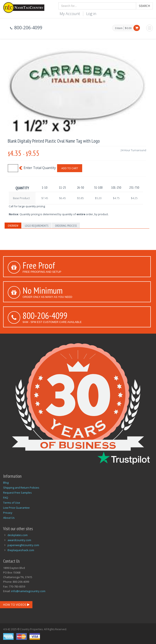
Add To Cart (70, 168)
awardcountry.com (19, 540)
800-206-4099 (45, 315)
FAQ (6, 498)
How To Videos (16, 605)
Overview (13, 226)
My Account (70, 14)
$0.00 (128, 28)
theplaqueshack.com (21, 550)
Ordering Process (66, 226)
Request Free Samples (17, 493)
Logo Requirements (37, 226)
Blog (6, 483)
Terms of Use (12, 503)
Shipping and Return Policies (21, 488)
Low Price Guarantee (16, 508)
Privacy (8, 513)
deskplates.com (18, 535)
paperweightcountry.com (23, 545)
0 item (119, 28)
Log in (91, 14)
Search (144, 6)
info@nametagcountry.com (28, 591)
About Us (9, 518)
